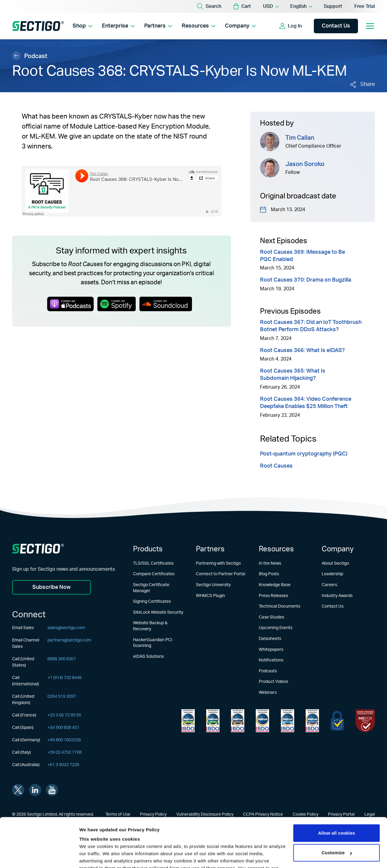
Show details (93, 856)
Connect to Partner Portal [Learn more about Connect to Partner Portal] (221, 574)
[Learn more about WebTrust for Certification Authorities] (213, 721)
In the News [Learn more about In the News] (270, 563)
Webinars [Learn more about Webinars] (268, 693)
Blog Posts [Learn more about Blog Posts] (269, 574)
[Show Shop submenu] (90, 26)
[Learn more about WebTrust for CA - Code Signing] (312, 721)
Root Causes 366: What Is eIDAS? (302, 351)
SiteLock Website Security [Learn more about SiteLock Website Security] (158, 612)
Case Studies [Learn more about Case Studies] (272, 617)
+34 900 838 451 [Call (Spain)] (63, 728)
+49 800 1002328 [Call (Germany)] (64, 740)
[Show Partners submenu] (170, 26)
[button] (242, 6)
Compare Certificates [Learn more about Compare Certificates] (154, 574)
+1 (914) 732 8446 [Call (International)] (65, 678)
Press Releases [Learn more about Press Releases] (273, 596)
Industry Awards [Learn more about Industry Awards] (337, 596)
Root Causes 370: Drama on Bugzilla (306, 280)
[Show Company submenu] (254, 26)
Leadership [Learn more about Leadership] (332, 574)
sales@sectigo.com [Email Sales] (66, 628)
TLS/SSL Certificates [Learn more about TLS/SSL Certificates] (153, 563)
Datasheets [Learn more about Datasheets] (270, 639)
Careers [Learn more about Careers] (329, 585)
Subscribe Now (52, 587)
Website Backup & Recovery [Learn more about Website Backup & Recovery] (150, 626)
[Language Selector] (301, 6)
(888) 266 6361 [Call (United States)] (62, 659)
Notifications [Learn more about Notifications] (271, 660)
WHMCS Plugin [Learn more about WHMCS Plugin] (210, 596)
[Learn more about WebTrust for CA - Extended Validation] (238, 721)
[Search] (209, 6)
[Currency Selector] (271, 6)
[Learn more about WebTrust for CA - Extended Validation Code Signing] (262, 721)
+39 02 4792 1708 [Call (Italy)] (65, 752)
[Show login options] (307, 26)
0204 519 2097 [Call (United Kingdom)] (62, 697)
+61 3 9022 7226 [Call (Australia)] (63, 765)
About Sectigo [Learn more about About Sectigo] (335, 563)
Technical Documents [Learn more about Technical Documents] (280, 606)
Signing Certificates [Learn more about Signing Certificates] (152, 602)
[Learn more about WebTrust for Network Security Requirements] (188, 721)
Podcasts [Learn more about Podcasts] (268, 671)
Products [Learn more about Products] (148, 549)
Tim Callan (300, 138)
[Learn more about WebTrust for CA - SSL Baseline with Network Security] (288, 721)
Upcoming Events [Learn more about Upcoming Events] (276, 628)
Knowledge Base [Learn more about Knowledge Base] (275, 585)
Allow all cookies (337, 790)
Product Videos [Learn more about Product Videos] (273, 682)
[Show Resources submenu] (213, 26)
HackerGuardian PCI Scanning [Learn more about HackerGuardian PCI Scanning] (153, 643)
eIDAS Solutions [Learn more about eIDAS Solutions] (148, 657)
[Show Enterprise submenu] (133, 26)
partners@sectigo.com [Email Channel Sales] (69, 640)
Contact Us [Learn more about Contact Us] (333, 606)
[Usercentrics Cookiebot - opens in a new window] (39, 856)
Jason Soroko (305, 164)
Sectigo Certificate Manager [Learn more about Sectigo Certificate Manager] (151, 588)
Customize (337, 809)
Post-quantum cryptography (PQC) (304, 454)
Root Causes (276, 466)
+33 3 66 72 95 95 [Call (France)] (64, 715)
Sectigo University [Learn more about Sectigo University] (213, 585)
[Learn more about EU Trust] (337, 721)
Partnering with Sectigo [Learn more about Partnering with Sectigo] (218, 563)
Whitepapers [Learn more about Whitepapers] (271, 650)
